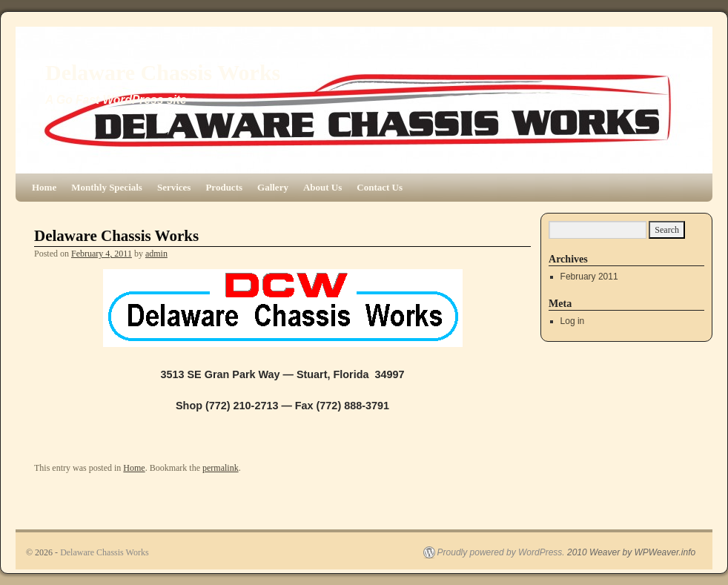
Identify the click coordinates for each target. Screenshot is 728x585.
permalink (221, 468)
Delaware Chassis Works (163, 72)
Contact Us (380, 187)
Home (44, 187)
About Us (322, 187)
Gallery (273, 187)
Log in (573, 321)
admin (156, 254)
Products (224, 187)
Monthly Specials (107, 187)
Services (174, 187)
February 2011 (589, 277)
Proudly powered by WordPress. (501, 552)
